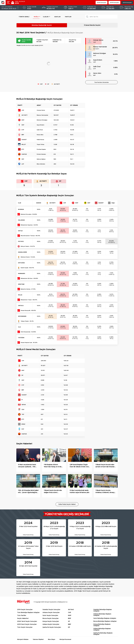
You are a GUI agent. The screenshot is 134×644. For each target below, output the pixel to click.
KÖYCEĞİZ (21, 263)
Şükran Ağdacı (41, 159)
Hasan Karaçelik (26, 310)
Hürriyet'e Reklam (23, 639)
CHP (95, 42)
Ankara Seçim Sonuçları (51, 613)
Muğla (36, 17)
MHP (95, 55)
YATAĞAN (21, 338)
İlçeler (46, 17)
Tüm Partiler (22, 615)
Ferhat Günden (41, 154)
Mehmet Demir (25, 257)
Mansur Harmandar (100, 47)
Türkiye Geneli (24, 17)
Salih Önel (97, 67)
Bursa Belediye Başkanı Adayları (105, 621)
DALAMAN (21, 220)
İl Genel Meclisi (92, 25)
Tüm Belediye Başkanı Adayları (28, 613)
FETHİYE (21, 241)
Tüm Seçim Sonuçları (25, 627)
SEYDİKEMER (22, 316)
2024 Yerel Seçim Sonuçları (27, 621)
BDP (70, 618)
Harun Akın (97, 73)
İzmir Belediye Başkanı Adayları (105, 618)
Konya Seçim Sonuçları (51, 621)
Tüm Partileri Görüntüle (101, 82)
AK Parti (71, 610)
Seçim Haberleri (23, 618)
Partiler (68, 17)
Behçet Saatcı (25, 246)
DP (69, 627)
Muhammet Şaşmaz (27, 225)
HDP (95, 62)
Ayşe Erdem (98, 60)
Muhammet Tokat (26, 300)
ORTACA (21, 306)
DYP (95, 69)
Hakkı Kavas (40, 140)
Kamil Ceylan (25, 268)
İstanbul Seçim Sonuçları (51, 610)
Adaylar (57, 17)
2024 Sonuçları (102, 3)
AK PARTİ (96, 49)
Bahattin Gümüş (26, 289)
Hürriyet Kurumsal (65, 639)
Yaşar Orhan (40, 144)
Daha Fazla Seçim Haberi (67, 504)
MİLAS (20, 295)
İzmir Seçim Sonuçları (50, 615)
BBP (94, 75)
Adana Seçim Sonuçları (51, 624)
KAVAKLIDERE (22, 252)
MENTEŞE (21, 284)
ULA (19, 327)
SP (69, 621)
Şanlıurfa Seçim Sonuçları (52, 627)
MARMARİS (22, 273)
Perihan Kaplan (41, 149)
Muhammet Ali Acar (27, 278)
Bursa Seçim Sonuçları (51, 618)
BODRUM (21, 209)
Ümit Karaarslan (26, 332)
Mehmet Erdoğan (100, 53)
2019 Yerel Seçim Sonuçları (27, 624)
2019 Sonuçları (114, 3)
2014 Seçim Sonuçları (25, 610)
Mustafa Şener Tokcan (28, 236)
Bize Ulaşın (52, 639)
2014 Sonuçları (127, 3)
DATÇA (20, 231)
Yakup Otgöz (25, 321)
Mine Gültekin (41, 164)
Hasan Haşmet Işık (26, 343)
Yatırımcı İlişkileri (38, 639)
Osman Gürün (98, 40)
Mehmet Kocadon (26, 214)
